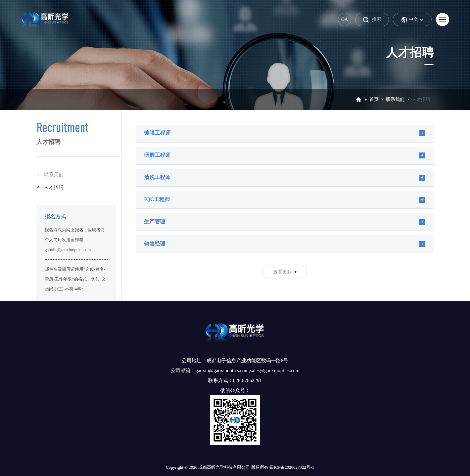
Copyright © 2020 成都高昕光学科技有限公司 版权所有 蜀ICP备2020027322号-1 (240, 467)
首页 (374, 99)
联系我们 (395, 99)
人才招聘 (54, 187)
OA (345, 19)
